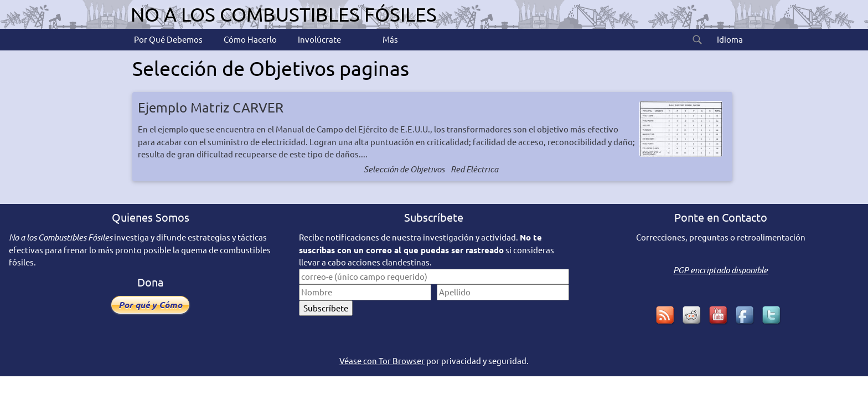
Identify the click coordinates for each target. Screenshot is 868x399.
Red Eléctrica (474, 169)
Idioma (729, 39)
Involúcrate (319, 39)
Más (389, 39)
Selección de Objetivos (404, 169)
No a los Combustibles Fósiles (284, 14)
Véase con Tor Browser (382, 360)
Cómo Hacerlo (249, 39)
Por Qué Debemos (167, 39)
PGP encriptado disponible (720, 270)
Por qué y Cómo (150, 305)
